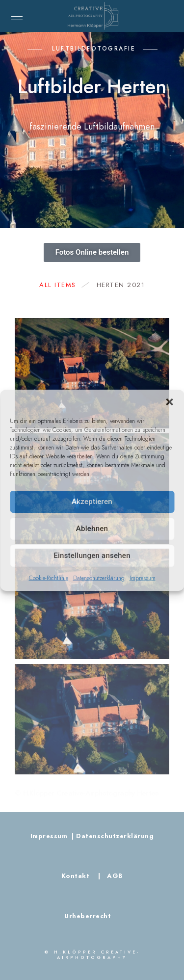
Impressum (143, 578)
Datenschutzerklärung (99, 578)
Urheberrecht (88, 916)
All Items (63, 285)
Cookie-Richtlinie (49, 578)
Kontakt (77, 876)
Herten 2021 (121, 285)
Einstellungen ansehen (92, 556)
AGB (113, 876)
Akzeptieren (92, 502)
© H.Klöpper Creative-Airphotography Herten (87, 793)
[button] (169, 402)
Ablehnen (92, 529)
